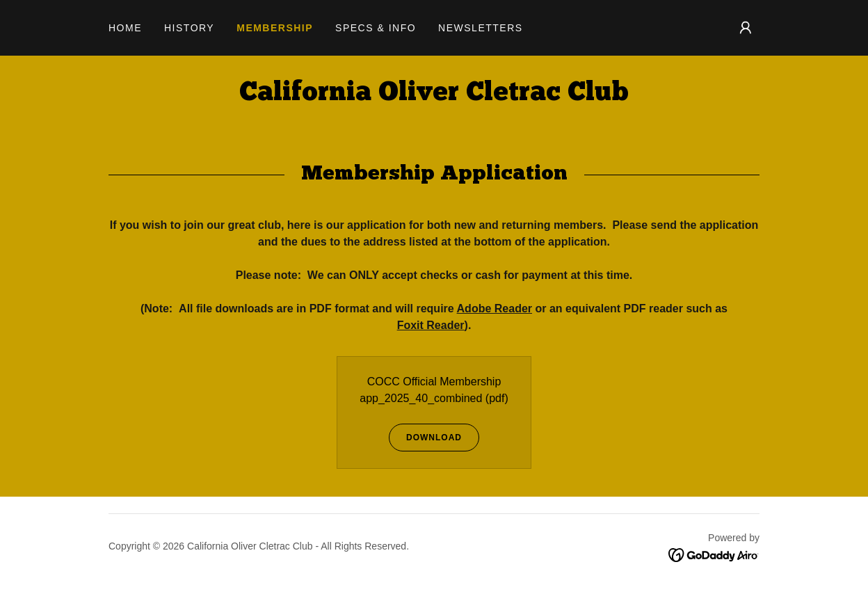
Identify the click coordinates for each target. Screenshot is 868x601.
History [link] (189, 28)
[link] (434, 96)
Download (425, 438)
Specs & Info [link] (376, 28)
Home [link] (125, 28)
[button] (746, 28)
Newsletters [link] (481, 28)
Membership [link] (275, 28)
